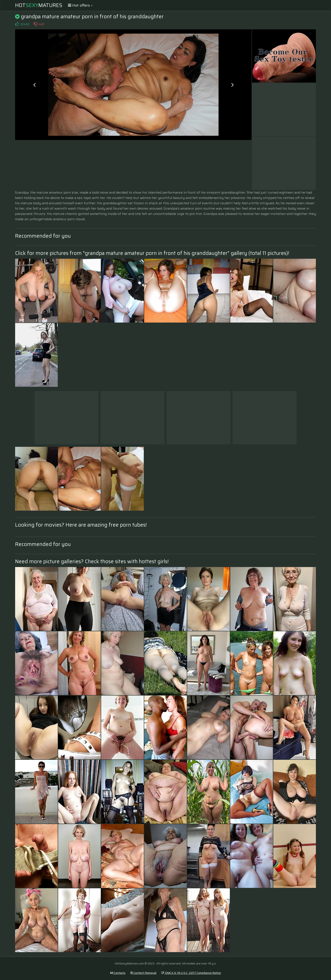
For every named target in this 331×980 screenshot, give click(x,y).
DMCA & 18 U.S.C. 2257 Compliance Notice (191, 973)
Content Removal (143, 973)
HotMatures (39, 5)
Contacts (118, 973)
